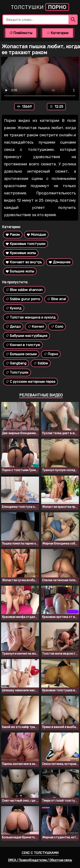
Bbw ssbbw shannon (24, 290)
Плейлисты (21, 33)
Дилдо (13, 327)
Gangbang (16, 363)
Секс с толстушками (40, 853)
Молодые (36, 235)
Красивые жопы (21, 253)
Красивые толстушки (25, 244)
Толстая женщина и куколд (31, 317)
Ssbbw (41, 363)
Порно (51, 354)
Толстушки (40, 7)
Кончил (36, 327)
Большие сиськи (21, 354)
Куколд (14, 308)
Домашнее (60, 262)
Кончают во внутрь (24, 262)
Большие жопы (20, 271)
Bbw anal (56, 299)
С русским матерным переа (30, 382)
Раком (13, 235)
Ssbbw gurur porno (23, 299)
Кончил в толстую (23, 345)
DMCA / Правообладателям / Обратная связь (40, 860)
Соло (57, 327)
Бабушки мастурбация (26, 336)
